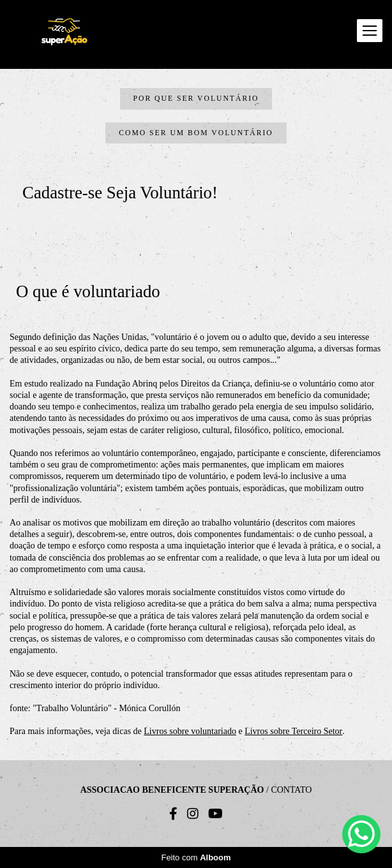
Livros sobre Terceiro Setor (293, 732)
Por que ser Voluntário (196, 99)
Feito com (196, 857)
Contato (291, 790)
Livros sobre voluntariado (190, 732)
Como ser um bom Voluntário (196, 133)
